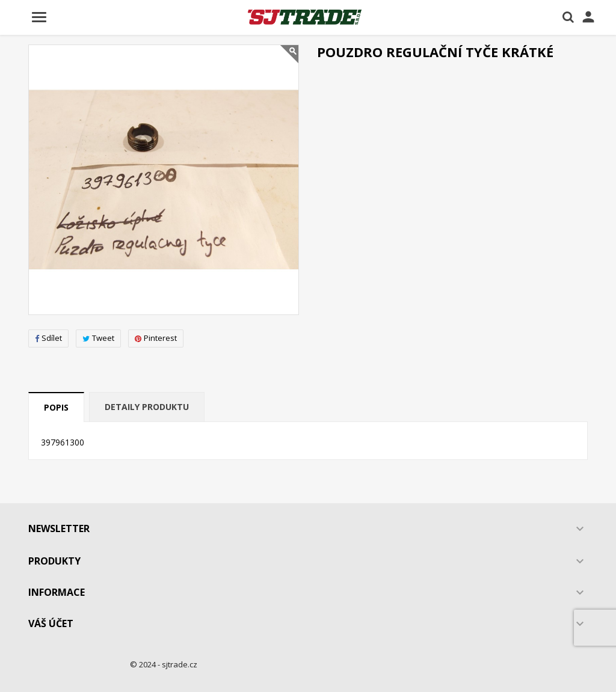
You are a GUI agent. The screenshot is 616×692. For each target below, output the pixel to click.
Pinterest (156, 338)
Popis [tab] (56, 407)
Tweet (98, 338)
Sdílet (48, 338)
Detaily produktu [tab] (147, 407)
